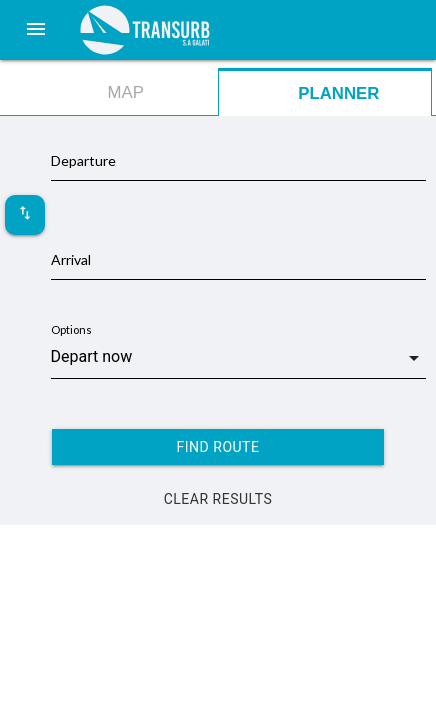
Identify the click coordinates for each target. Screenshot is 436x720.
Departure (83, 160)
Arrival (71, 259)
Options (71, 329)
